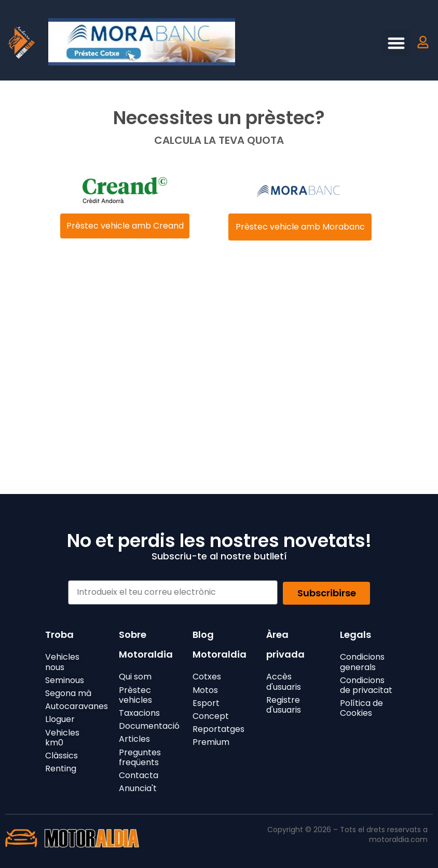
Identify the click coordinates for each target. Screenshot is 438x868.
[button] (397, 43)
